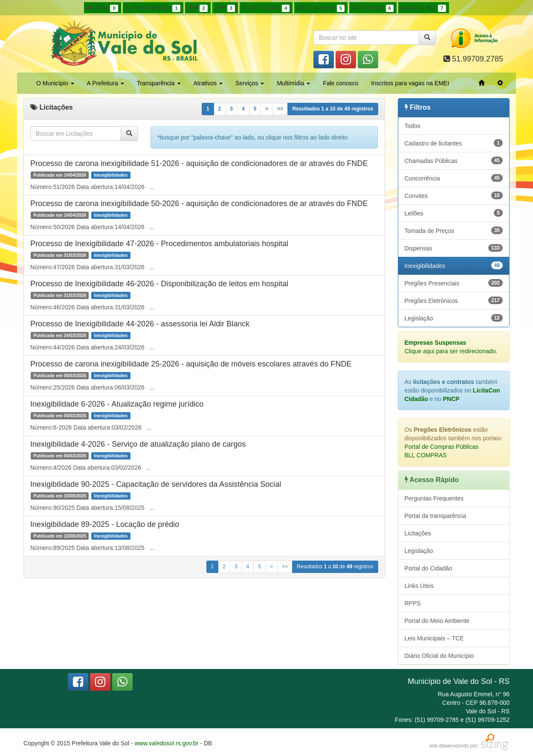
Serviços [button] (250, 83)
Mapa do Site (423, 8)
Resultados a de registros (333, 109)
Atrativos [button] (208, 83)
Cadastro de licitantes (454, 143)
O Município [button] (55, 83)
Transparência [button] (159, 83)
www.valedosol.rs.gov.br (167, 743)
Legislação (454, 318)
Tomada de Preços (454, 230)
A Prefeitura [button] (106, 83)
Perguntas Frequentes (434, 498)
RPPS (413, 603)
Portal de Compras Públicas (442, 447)
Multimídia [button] (293, 83)
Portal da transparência (436, 516)
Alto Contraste (321, 8)
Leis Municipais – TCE (434, 638)
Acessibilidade (153, 8)
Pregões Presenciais (454, 283)
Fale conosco (340, 83)
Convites (454, 195)
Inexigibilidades (454, 265)
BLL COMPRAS (426, 455)
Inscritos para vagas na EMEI (410, 83)
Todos (413, 126)
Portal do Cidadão (429, 568)
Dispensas (454, 248)
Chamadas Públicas (454, 160)
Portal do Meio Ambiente (437, 621)
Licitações (418, 533)
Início (102, 8)
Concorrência (454, 178)
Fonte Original (266, 8)
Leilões (454, 213)
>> (280, 109)
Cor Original (373, 8)
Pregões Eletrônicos (454, 300)
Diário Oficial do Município (439, 656)
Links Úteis (419, 586)
